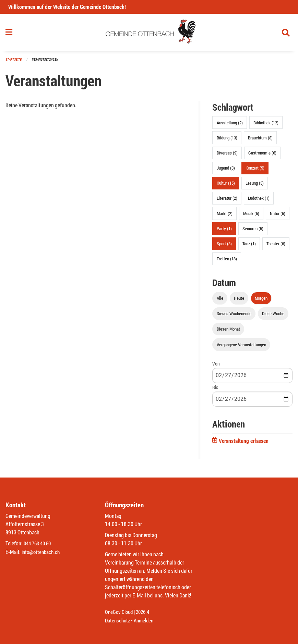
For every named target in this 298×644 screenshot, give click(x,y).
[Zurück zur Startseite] (149, 34)
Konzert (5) (255, 170)
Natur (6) (278, 215)
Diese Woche (273, 316)
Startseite (14, 61)
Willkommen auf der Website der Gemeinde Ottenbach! (67, 7)
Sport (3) (224, 246)
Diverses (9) (227, 155)
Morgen (261, 300)
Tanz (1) (249, 246)
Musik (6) (251, 215)
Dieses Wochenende (234, 316)
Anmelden (146, 621)
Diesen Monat (228, 331)
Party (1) (224, 231)
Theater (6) (276, 246)
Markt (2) (225, 215)
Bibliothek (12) (266, 125)
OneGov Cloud (120, 612)
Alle (220, 300)
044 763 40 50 (39, 544)
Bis (215, 389)
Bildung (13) (227, 140)
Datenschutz (118, 621)
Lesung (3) (255, 185)
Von (216, 366)
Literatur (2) (227, 200)
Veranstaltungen (48, 61)
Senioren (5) (253, 231)
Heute (239, 300)
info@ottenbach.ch (42, 552)
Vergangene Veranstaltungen (241, 347)
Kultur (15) (226, 185)
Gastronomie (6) (262, 155)
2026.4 (145, 612)
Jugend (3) (226, 170)
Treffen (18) (227, 261)
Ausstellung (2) (230, 125)
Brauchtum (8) (260, 140)
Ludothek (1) (259, 200)
